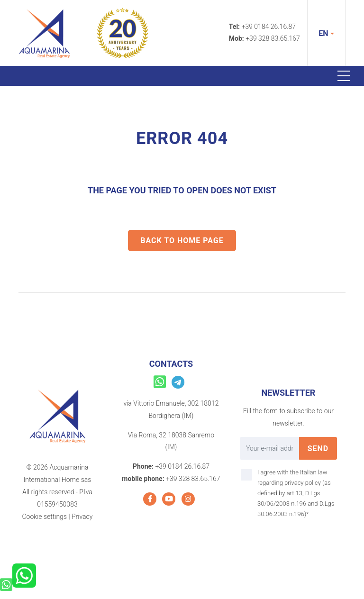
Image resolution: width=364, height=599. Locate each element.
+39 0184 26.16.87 (269, 27)
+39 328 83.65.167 (273, 38)
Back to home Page (182, 241)
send (318, 449)
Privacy (82, 517)
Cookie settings (45, 517)
